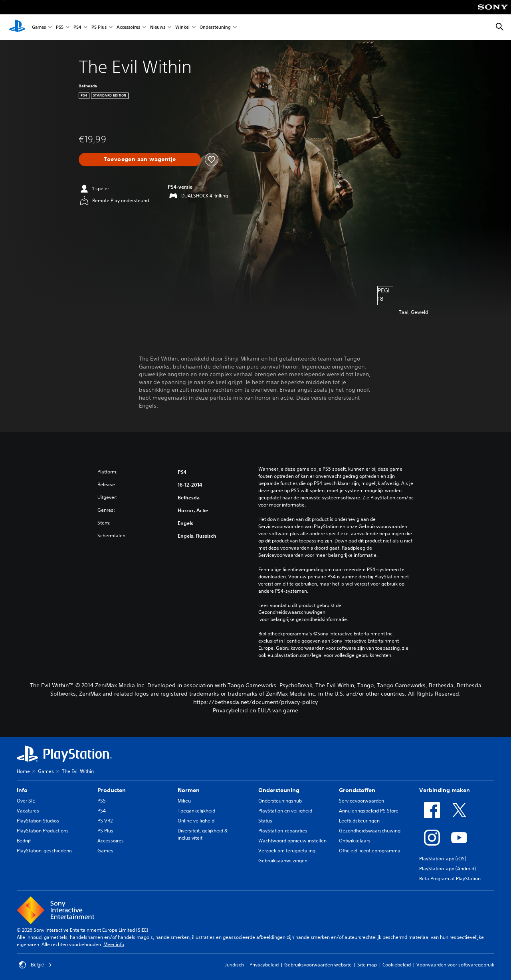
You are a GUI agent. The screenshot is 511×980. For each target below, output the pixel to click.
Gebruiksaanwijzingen (283, 861)
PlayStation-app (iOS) (443, 859)
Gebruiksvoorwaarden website (318, 965)
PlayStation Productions (43, 831)
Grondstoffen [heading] (357, 790)
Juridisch (235, 965)
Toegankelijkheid (196, 811)
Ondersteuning (215, 27)
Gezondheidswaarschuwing (370, 831)
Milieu (184, 801)
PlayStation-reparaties (283, 831)
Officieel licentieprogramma (370, 851)
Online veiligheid (196, 821)
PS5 (60, 27)
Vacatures (28, 811)
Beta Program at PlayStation (450, 878)
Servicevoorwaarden (361, 801)
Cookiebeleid (397, 965)
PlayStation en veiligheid (285, 811)
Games (39, 27)
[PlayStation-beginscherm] (17, 27)
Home (23, 771)
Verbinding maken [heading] (445, 790)
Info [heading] (22, 790)
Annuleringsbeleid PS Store (369, 811)
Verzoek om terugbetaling (287, 851)
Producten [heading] (112, 790)
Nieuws (158, 27)
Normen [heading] (189, 790)
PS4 (77, 27)
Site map (367, 965)
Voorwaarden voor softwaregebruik (455, 965)
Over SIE (26, 801)
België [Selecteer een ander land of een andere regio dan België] (35, 965)
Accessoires (128, 27)
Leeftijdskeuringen (359, 821)
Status (265, 821)
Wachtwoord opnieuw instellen (292, 841)
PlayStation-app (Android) (448, 869)
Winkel (182, 27)
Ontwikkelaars (355, 841)
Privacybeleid (264, 965)
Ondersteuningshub (280, 801)
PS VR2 (105, 821)
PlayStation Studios (38, 821)
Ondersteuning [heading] (279, 790)
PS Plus (99, 27)
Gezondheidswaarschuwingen (292, 612)
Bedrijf (24, 841)
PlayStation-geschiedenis (45, 851)
